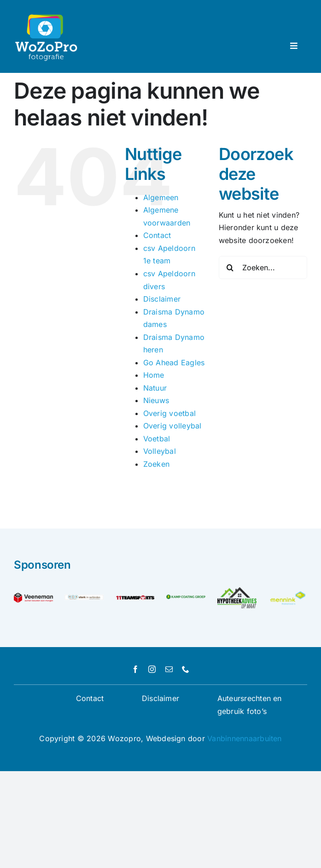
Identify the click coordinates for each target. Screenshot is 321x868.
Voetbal (157, 439)
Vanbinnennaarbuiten (245, 738)
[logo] (135, 597)
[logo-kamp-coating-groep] (186, 598)
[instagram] (152, 669)
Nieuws (156, 400)
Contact (157, 235)
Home (154, 375)
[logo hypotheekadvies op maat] (237, 591)
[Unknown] (288, 594)
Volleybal (160, 451)
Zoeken (156, 464)
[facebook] (135, 669)
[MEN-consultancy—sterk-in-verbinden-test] (84, 598)
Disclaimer (162, 299)
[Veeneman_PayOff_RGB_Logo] (33, 596)
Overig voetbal (169, 413)
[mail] (169, 669)
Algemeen (161, 197)
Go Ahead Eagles (174, 363)
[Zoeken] (230, 268)
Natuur (155, 388)
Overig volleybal (172, 426)
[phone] (186, 669)
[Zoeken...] (263, 268)
